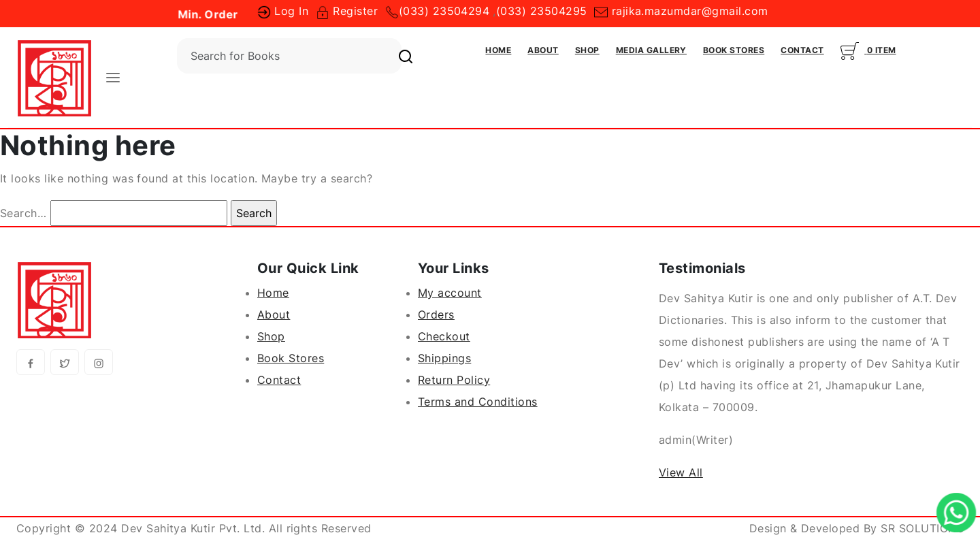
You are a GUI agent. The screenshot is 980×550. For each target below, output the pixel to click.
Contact (802, 50)
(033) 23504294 (444, 11)
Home (498, 50)
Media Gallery (651, 50)
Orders (436, 314)
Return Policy (454, 380)
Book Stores (734, 50)
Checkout (444, 336)
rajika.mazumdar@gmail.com (681, 11)
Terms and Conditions (478, 402)
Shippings (444, 358)
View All (681, 472)
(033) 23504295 (542, 11)
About (543, 50)
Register (347, 11)
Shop (587, 50)
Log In (283, 11)
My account (450, 293)
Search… (23, 213)
